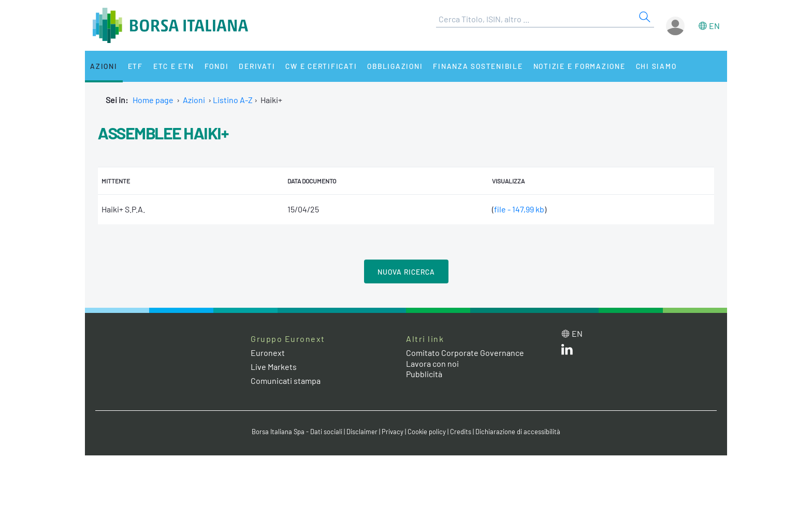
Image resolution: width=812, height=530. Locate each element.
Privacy (393, 432)
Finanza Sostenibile (478, 66)
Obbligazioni (395, 66)
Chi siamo (656, 66)
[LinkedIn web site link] (567, 352)
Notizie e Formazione (579, 66)
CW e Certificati (321, 66)
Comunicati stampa (286, 381)
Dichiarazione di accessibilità (518, 432)
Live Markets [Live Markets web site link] (274, 367)
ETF (135, 66)
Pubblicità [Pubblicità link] (424, 374)
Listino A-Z (233, 100)
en (714, 26)
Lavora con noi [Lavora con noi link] (432, 363)
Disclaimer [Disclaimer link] (362, 432)
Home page (153, 100)
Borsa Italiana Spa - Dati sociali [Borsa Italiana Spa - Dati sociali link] (297, 432)
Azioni (104, 66)
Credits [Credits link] (461, 432)
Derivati (257, 66)
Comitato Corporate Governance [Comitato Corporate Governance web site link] (465, 353)
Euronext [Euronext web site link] (268, 353)
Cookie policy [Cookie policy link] (427, 432)
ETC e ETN (174, 66)
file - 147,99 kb (519, 209)
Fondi (217, 66)
